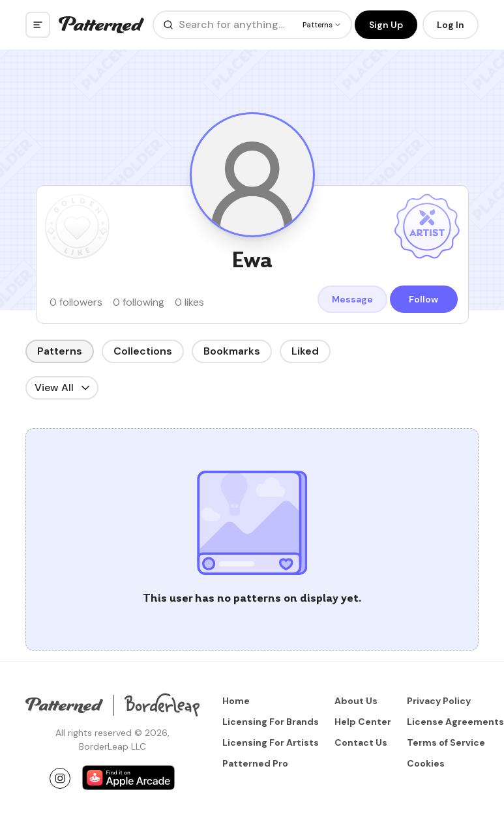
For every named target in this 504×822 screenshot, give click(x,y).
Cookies (426, 763)
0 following (139, 302)
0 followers (76, 302)
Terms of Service (446, 742)
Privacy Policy (439, 701)
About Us (356, 701)
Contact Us (361, 742)
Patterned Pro (255, 763)
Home (236, 701)
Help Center (363, 722)
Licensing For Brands (271, 722)
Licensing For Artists (271, 742)
